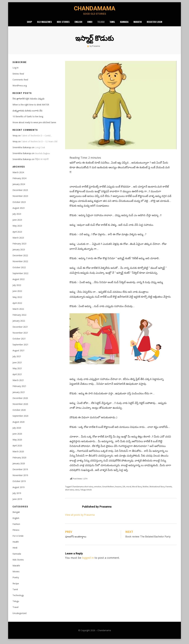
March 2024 (18, 175)
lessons (118, 490)
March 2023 (18, 241)
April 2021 (17, 377)
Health (16, 545)
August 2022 (19, 282)
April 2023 (17, 235)
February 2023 (19, 247)
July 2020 (17, 431)
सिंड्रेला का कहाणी (42, 162)
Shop (29, 24)
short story (70, 493)
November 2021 (20, 336)
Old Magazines (44, 24)
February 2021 (19, 389)
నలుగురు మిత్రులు (42, 156)
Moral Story (137, 490)
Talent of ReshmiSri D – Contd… (37, 138)
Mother (146, 490)
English (78, 24)
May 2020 (17, 443)
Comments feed (20, 83)
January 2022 (19, 324)
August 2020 (19, 425)
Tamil (112, 24)
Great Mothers (108, 490)
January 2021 (19, 395)
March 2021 (18, 383)
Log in (16, 71)
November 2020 (20, 407)
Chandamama (94, 10)
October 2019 (19, 484)
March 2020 (18, 455)
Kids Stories (63, 24)
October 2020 (19, 413)
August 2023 (19, 211)
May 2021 (17, 371)
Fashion (16, 527)
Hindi (90, 24)
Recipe (16, 586)
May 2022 (17, 300)
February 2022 (19, 318)
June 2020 (17, 437)
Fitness (16, 533)
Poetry (16, 581)
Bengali (16, 515)
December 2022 (20, 259)
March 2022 (18, 312)
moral (129, 490)
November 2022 (20, 264)
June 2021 (17, 365)
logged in (88, 561)
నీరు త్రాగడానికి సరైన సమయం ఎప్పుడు (28, 102)
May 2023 (17, 229)
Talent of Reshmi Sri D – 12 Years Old (39, 144)
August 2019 (19, 490)
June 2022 (17, 294)
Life (124, 490)
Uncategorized (19, 616)
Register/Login (154, 24)
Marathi (138, 24)
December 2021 (20, 330)
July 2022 (17, 288)
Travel (16, 610)
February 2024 (19, 181)
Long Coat (40, 150)
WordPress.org (20, 88)
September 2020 (20, 419)
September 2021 (20, 348)
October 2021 (19, 342)
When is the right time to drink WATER (31, 108)
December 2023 (20, 193)
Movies (16, 575)
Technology (18, 598)
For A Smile (18, 539)
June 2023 (17, 223)
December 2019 (20, 472)
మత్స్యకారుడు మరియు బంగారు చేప (27, 113)
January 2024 (19, 187)
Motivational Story (157, 490)
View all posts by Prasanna (80, 518)
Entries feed (18, 77)
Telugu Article (86, 493)
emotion (98, 490)
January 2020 (19, 466)
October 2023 (19, 205)
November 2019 (20, 478)
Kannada (124, 24)
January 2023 (19, 252)
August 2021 (19, 354)
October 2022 (19, 270)
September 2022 (20, 276)
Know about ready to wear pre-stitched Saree (34, 125)
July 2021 (17, 359)
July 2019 (17, 496)
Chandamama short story (83, 490)
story (77, 493)
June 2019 (17, 502)
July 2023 (17, 217)
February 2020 (19, 460)
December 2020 (20, 401)
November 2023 (20, 199)
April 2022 (17, 306)
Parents (169, 490)
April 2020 (17, 449)
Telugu (101, 24)
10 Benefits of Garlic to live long (28, 119)
